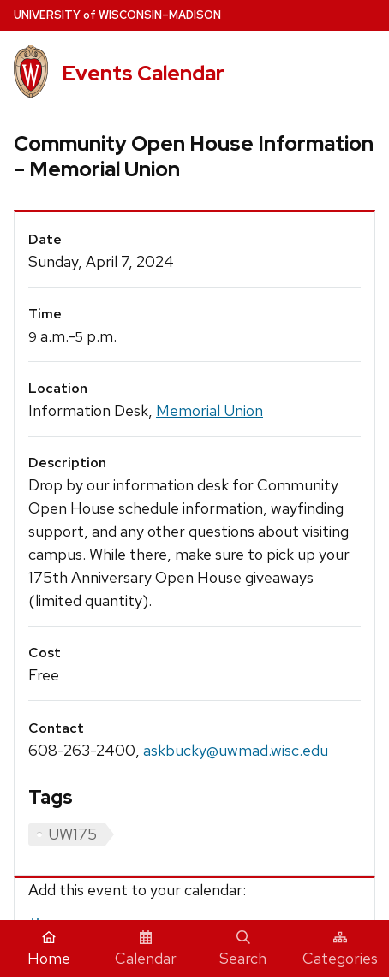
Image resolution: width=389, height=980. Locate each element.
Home (49, 949)
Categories (340, 949)
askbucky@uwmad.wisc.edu (236, 750)
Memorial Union (209, 410)
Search (243, 949)
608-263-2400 (82, 750)
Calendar (146, 949)
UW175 (72, 834)
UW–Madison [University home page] (117, 15)
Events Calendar (143, 73)
